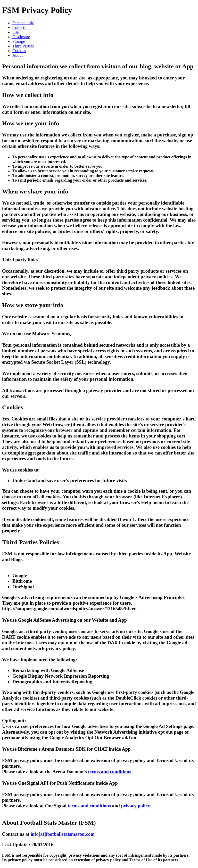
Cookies (19, 51)
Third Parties (23, 46)
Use (16, 32)
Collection (21, 27)
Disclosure (21, 37)
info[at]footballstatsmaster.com (63, 834)
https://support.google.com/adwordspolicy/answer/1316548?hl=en (69, 609)
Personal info (23, 23)
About (18, 55)
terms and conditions (109, 772)
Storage (19, 41)
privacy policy (135, 806)
